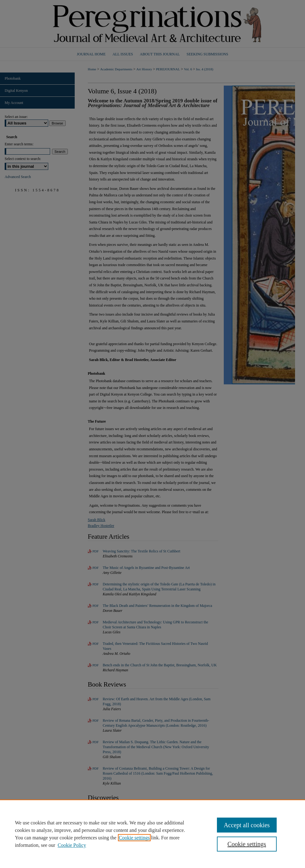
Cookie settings (134, 838)
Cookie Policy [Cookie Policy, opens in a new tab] (72, 845)
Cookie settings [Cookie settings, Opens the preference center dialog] (247, 844)
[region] (152, 834)
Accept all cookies (247, 825)
